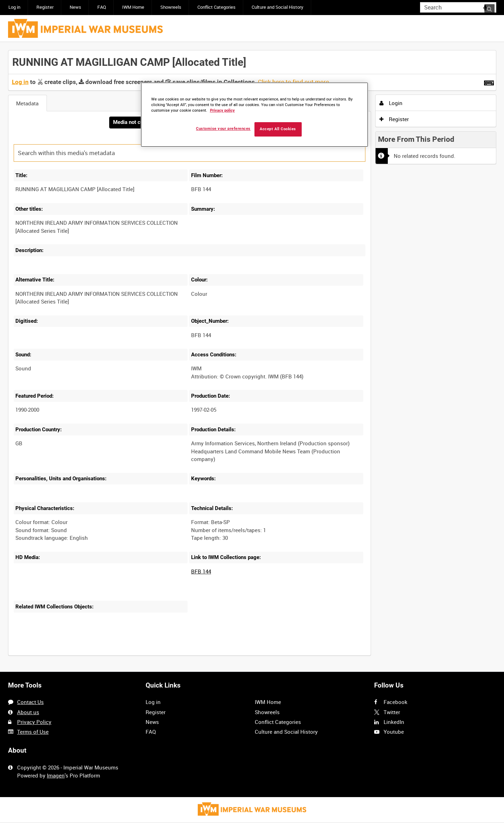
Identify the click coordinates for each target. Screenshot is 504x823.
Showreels (171, 7)
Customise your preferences (223, 129)
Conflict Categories (216, 7)
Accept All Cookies (278, 129)
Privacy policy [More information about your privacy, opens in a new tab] (222, 110)
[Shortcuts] (489, 82)
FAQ (102, 7)
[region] (254, 115)
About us (28, 712)
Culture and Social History (278, 7)
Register (45, 7)
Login (391, 103)
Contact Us (30, 702)
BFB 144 (201, 572)
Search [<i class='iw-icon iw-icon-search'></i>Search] (492, 7)
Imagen (56, 775)
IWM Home (133, 7)
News (75, 7)
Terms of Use (33, 732)
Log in (14, 7)
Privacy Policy (34, 722)
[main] (252, 357)
